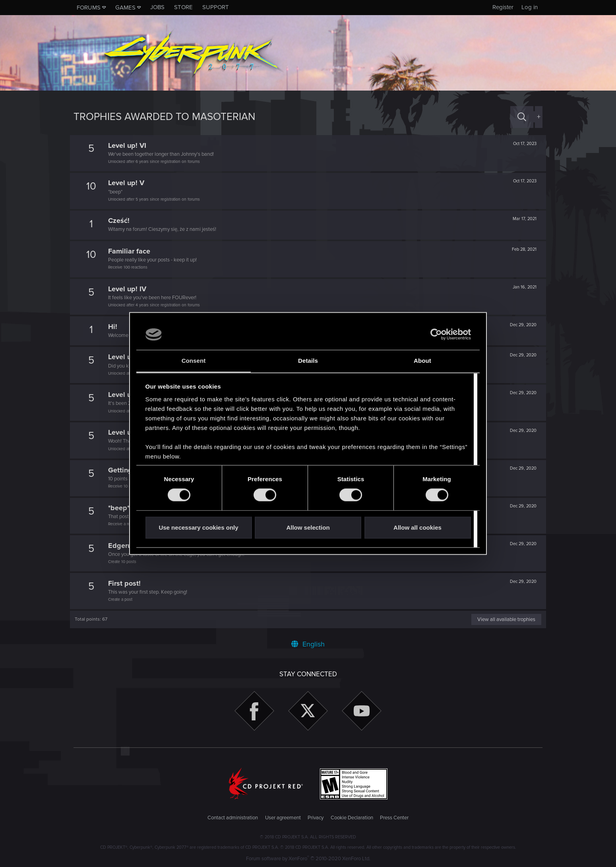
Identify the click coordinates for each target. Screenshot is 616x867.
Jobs (157, 7)
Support (216, 7)
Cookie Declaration (352, 818)
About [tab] (422, 361)
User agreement (283, 818)
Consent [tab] (194, 361)
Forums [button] (89, 8)
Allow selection (308, 527)
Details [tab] (308, 361)
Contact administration (233, 818)
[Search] (522, 117)
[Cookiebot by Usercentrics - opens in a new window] (436, 335)
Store (183, 7)
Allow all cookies (417, 527)
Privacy (316, 818)
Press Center (394, 818)
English (308, 644)
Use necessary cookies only (198, 527)
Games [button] (125, 8)
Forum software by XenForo (308, 859)
